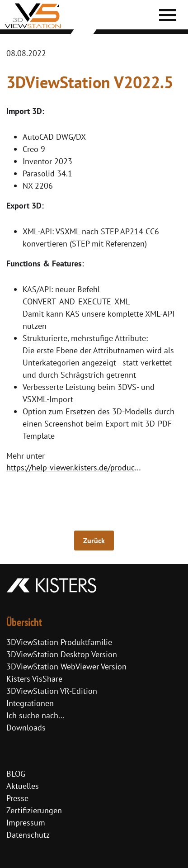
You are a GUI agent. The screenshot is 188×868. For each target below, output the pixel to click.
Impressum (26, 823)
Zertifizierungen (34, 810)
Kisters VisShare (34, 679)
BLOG (16, 774)
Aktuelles (23, 786)
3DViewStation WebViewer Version (66, 666)
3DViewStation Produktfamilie (59, 642)
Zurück (94, 541)
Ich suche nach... (35, 715)
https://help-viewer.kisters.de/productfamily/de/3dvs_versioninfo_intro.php (76, 467)
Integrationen (30, 703)
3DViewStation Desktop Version (62, 654)
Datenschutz (28, 835)
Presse (17, 798)
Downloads (26, 728)
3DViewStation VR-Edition (52, 691)
